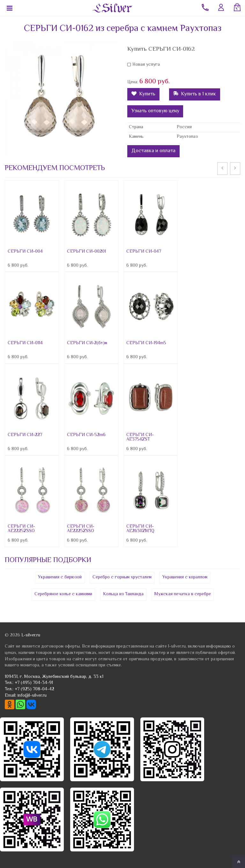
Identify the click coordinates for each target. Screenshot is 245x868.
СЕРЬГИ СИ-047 (144, 252)
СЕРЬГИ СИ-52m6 (86, 435)
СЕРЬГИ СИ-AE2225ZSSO (21, 529)
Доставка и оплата (153, 151)
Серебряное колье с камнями (63, 594)
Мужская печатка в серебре (183, 594)
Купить (143, 94)
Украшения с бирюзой (60, 577)
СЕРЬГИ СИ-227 (25, 435)
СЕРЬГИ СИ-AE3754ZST (140, 437)
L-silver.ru (31, 635)
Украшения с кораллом (185, 577)
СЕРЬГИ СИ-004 (25, 252)
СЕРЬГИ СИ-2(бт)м (87, 343)
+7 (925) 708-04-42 (34, 689)
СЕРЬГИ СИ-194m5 (146, 343)
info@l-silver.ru (32, 696)
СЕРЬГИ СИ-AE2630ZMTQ (140, 529)
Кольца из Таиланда (123, 594)
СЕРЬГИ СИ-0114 (25, 343)
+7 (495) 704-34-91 (34, 683)
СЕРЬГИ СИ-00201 (86, 252)
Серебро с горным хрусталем (122, 577)
